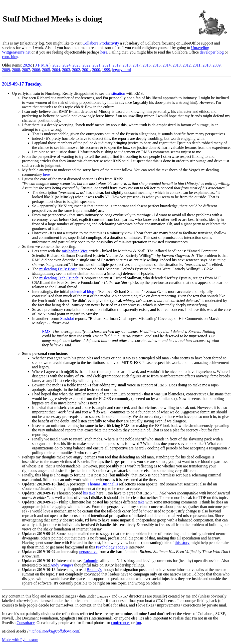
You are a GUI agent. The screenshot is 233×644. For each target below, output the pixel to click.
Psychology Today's (112, 547)
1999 (106, 70)
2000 (96, 70)
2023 (77, 65)
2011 (197, 65)
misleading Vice (75, 251)
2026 (27, 65)
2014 (167, 65)
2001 (86, 70)
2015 (157, 65)
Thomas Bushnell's (103, 484)
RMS (46, 332)
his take (89, 493)
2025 (57, 65)
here (104, 52)
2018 (127, 65)
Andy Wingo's (62, 565)
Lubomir (91, 561)
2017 (137, 65)
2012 (187, 65)
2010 (206, 65)
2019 (117, 65)
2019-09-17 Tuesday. (22, 84)
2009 (216, 65)
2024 (67, 65)
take (141, 502)
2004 (56, 70)
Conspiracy (26, 623)
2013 (177, 65)
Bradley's (94, 570)
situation (118, 93)
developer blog (212, 52)
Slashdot (67, 318)
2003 (66, 70)
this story (182, 543)
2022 (87, 65)
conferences (121, 623)
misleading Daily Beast (58, 269)
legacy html (122, 70)
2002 (76, 70)
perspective (88, 552)
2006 (36, 70)
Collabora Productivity (101, 43)
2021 (97, 65)
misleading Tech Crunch (59, 278)
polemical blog (82, 291)
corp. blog (10, 57)
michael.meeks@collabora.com (54, 631)
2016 (147, 65)
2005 (46, 70)
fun (138, 623)
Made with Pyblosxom (20, 640)
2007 (26, 70)
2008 (16, 70)
